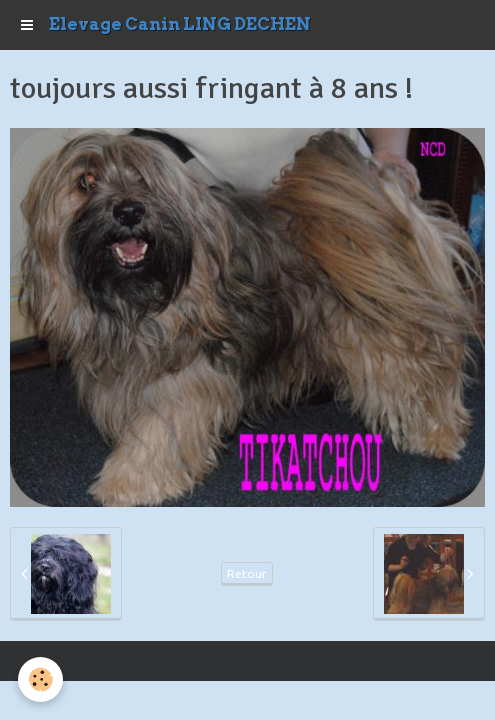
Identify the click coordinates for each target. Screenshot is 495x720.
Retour (247, 573)
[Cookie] (40, 679)
